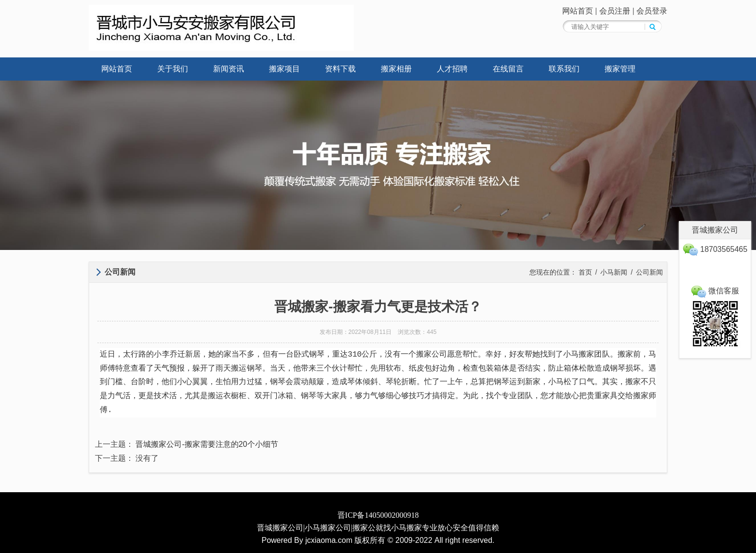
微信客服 (715, 291)
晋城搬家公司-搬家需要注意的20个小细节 (207, 444)
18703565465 (715, 249)
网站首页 (578, 11)
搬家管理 (620, 69)
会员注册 (615, 11)
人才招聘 (452, 69)
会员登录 (652, 11)
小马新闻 (614, 272)
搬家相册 (396, 69)
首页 (585, 272)
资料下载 (340, 69)
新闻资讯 (229, 69)
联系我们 (564, 69)
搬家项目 (284, 69)
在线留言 (508, 69)
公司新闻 (649, 272)
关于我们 (173, 69)
